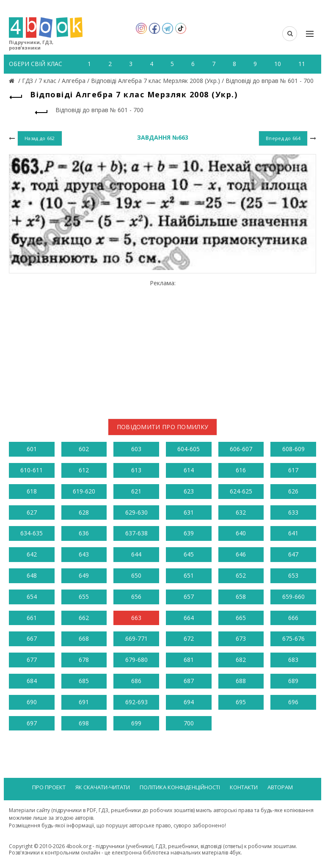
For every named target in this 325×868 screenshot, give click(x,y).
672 (189, 638)
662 (84, 618)
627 (32, 512)
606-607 (241, 449)
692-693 (136, 702)
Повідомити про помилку (163, 427)
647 (293, 554)
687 (189, 681)
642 (32, 554)
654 (32, 597)
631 (189, 512)
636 (84, 533)
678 (84, 660)
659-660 (293, 597)
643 (84, 554)
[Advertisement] (162, 346)
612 (84, 470)
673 (241, 638)
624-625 (241, 491)
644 (136, 554)
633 (293, 512)
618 (32, 491)
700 (189, 723)
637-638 (136, 533)
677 (32, 660)
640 (241, 533)
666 (293, 618)
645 (189, 554)
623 (189, 491)
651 (189, 575)
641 (293, 533)
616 (241, 470)
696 (293, 702)
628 (84, 512)
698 (84, 723)
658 (241, 597)
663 (136, 618)
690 (32, 702)
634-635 (32, 533)
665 (241, 618)
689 (293, 681)
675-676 (293, 638)
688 (241, 681)
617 (293, 470)
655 (84, 597)
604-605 (189, 449)
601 (32, 449)
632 (241, 512)
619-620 (84, 491)
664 (189, 618)
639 (189, 533)
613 (136, 470)
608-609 (293, 449)
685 (84, 681)
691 (84, 702)
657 (189, 597)
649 (84, 575)
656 (136, 597)
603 (136, 449)
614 (189, 470)
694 (189, 702)
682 (241, 660)
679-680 (136, 660)
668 (84, 638)
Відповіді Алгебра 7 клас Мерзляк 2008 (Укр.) (156, 81)
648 (32, 575)
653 (293, 575)
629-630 (136, 512)
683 (293, 660)
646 (241, 554)
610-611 (32, 470)
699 (136, 723)
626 (293, 491)
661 (32, 618)
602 (84, 449)
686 (136, 681)
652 (241, 575)
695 (241, 702)
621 (136, 491)
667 (32, 638)
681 (189, 660)
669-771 (136, 638)
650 (136, 575)
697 (32, 723)
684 (32, 681)
